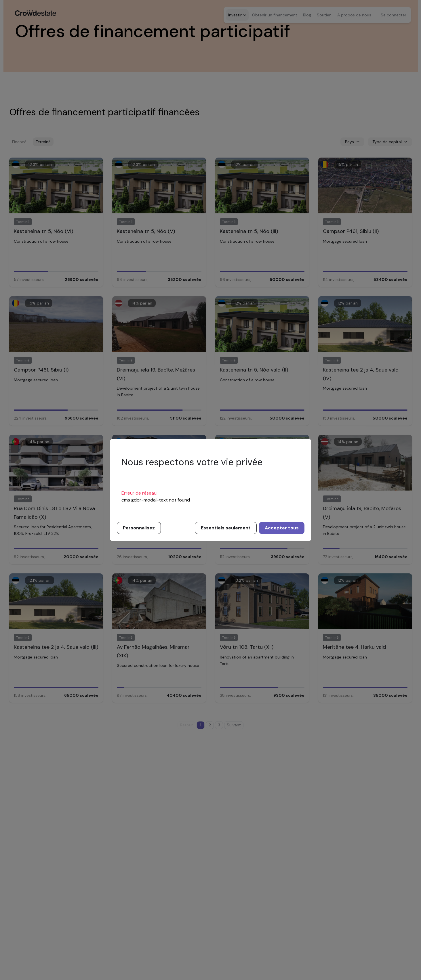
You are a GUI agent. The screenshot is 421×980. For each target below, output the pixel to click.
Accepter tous (282, 528)
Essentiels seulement (226, 528)
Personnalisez (139, 528)
